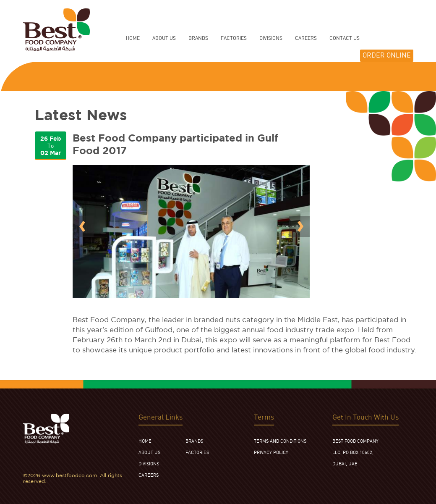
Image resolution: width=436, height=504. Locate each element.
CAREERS (149, 475)
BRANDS (194, 441)
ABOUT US (149, 453)
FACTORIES (197, 453)
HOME (133, 38)
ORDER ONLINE (387, 56)
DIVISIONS (149, 464)
